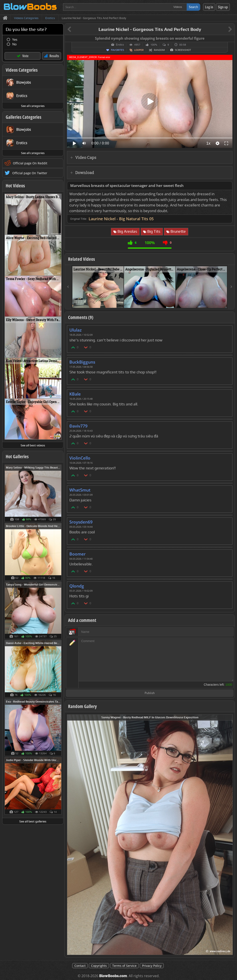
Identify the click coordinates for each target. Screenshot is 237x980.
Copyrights (99, 966)
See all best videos (33, 445)
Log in (209, 7)
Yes (15, 40)
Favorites (118, 50)
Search (193, 7)
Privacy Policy (152, 966)
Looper (139, 50)
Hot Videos (15, 186)
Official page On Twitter (30, 173)
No (14, 44)
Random (159, 50)
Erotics (120, 45)
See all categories (33, 106)
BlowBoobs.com (113, 976)
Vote (25, 56)
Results (54, 56)
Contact (80, 966)
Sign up (223, 7)
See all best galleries (33, 821)
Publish (150, 693)
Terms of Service (124, 966)
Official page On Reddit (30, 163)
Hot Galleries (17, 456)
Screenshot (183, 50)
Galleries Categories (24, 117)
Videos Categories (22, 70)
